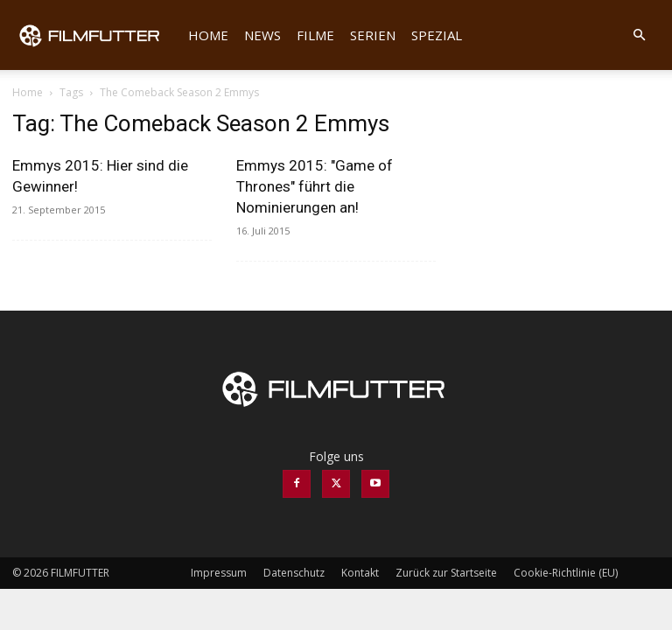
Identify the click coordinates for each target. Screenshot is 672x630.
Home (208, 35)
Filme (315, 35)
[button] (639, 35)
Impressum (219, 573)
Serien (373, 35)
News (262, 35)
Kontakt (360, 573)
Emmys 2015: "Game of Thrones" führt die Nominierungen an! (315, 186)
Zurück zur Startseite (446, 573)
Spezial (437, 35)
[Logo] (96, 35)
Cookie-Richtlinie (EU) (566, 573)
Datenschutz (294, 573)
